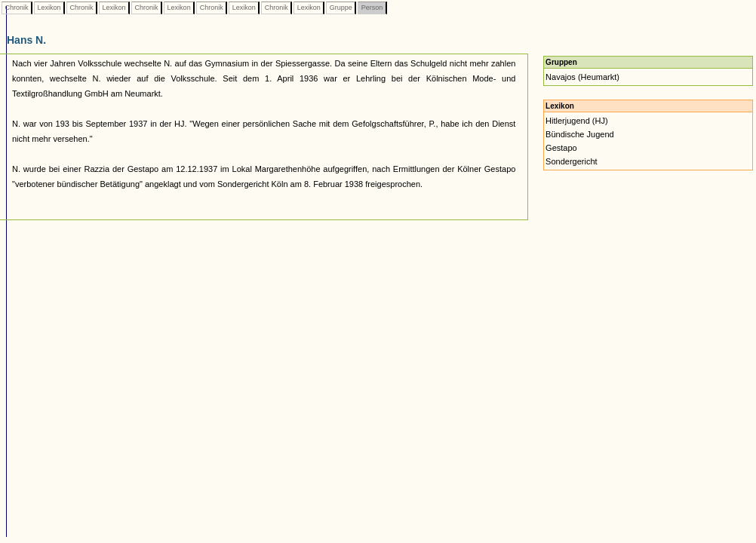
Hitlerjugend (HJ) (577, 121)
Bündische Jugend (580, 134)
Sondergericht (572, 161)
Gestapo (561, 148)
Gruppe (341, 8)
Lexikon (49, 8)
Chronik (17, 8)
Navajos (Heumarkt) (582, 77)
